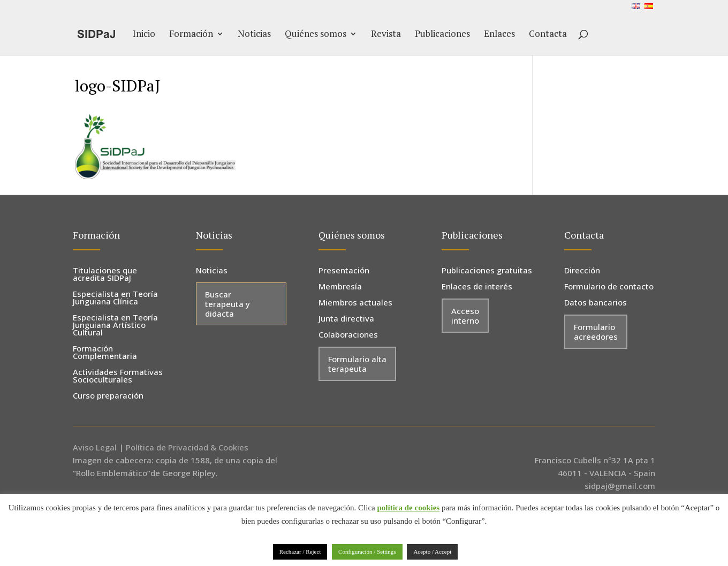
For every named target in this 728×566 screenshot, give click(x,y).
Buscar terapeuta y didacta (227, 304)
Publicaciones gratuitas (487, 271)
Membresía (340, 287)
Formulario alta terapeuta (357, 364)
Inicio (144, 35)
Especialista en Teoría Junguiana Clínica (115, 298)
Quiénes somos (316, 35)
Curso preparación (108, 396)
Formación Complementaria (105, 353)
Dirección (582, 271)
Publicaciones (442, 35)
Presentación (344, 271)
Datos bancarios (596, 303)
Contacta (548, 35)
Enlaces (499, 35)
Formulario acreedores (596, 332)
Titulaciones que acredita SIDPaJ (105, 275)
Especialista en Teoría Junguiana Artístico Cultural (115, 326)
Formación (191, 35)
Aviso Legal (95, 447)
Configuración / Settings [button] (367, 552)
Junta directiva (346, 319)
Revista (386, 35)
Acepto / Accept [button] (432, 552)
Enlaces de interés (477, 287)
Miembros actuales (355, 303)
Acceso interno (465, 316)
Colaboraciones (348, 335)
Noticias (254, 35)
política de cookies (409, 508)
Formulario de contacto (609, 287)
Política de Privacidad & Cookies (187, 447)
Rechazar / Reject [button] (300, 552)
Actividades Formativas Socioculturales (118, 376)
